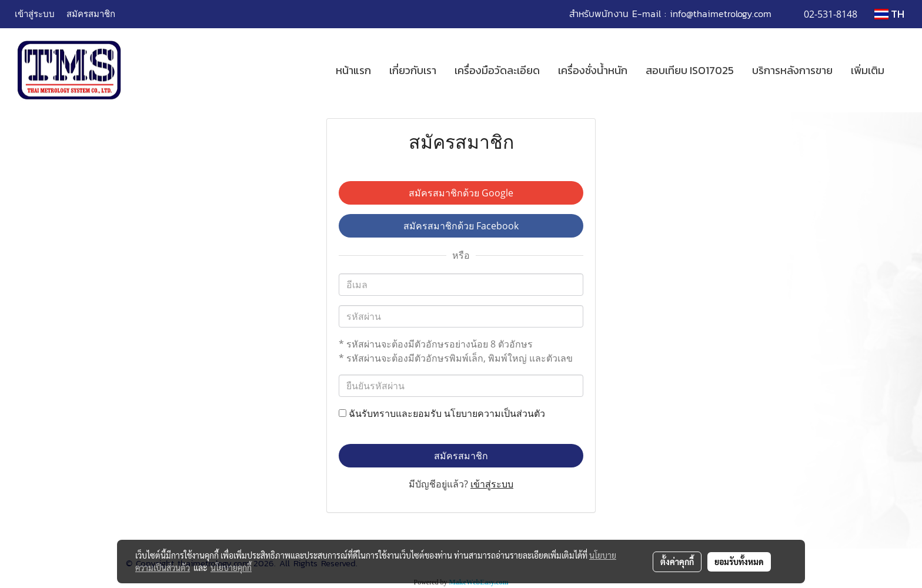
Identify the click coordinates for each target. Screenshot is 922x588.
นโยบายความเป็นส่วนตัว (495, 413)
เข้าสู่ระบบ (35, 14)
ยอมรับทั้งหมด (739, 562)
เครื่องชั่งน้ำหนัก (593, 70)
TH (889, 14)
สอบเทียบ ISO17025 (690, 70)
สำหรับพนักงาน (599, 14)
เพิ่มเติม (868, 70)
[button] (904, 71)
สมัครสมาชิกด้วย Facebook (461, 226)
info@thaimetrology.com (721, 14)
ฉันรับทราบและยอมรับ (442, 413)
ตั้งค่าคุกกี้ (677, 562)
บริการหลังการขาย (792, 70)
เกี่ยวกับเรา (413, 70)
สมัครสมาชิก (91, 14)
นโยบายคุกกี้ (231, 567)
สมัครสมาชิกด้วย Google (461, 193)
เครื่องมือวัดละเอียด (497, 70)
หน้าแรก (353, 70)
